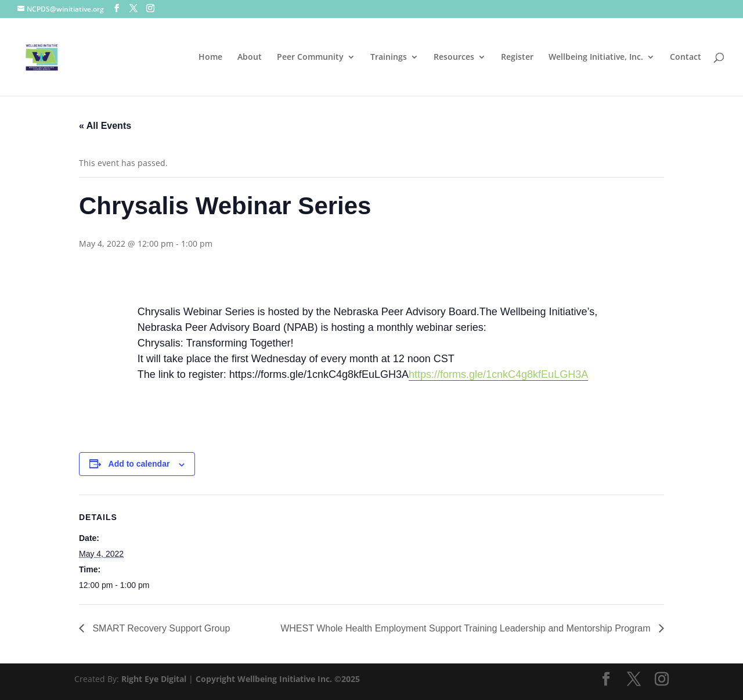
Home (210, 57)
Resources (454, 57)
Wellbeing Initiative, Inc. (596, 57)
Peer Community (310, 57)
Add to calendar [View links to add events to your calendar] (139, 464)
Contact (686, 57)
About (250, 57)
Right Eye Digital (154, 679)
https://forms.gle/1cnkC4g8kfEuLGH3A (498, 374)
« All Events (105, 126)
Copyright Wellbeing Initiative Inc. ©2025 (278, 679)
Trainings (389, 57)
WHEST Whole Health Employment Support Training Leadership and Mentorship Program (467, 628)
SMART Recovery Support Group (160, 628)
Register (517, 57)
